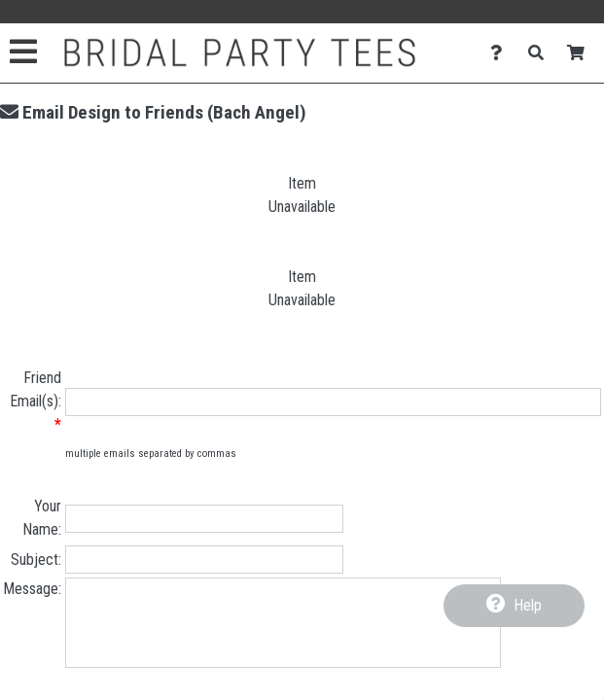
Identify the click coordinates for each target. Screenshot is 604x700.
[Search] (541, 53)
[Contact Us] (501, 53)
